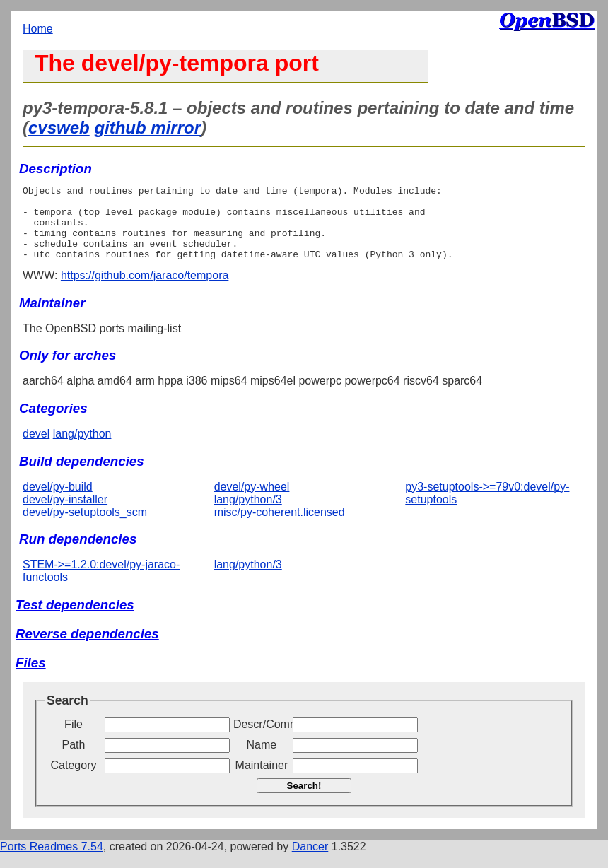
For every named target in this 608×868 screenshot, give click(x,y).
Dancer (310, 861)
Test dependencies (75, 620)
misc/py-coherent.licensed (280, 527)
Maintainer (262, 780)
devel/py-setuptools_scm (85, 527)
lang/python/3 (248, 514)
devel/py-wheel (252, 502)
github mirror (147, 128)
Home (38, 29)
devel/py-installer (65, 514)
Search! (304, 800)
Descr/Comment (262, 739)
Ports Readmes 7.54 (52, 861)
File (74, 739)
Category (74, 780)
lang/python (82, 448)
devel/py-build (58, 502)
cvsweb (59, 128)
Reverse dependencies (87, 649)
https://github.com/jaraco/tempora (145, 290)
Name (262, 759)
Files (31, 678)
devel (36, 448)
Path (74, 759)
